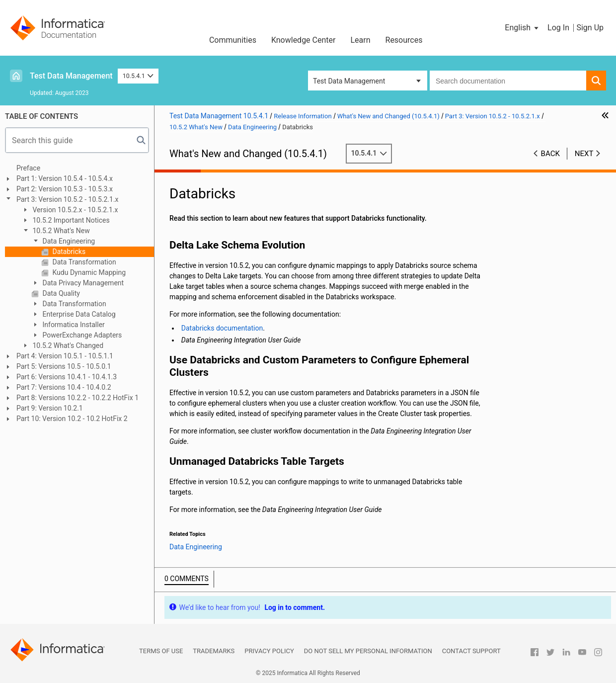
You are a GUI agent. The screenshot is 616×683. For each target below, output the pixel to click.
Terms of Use (161, 651)
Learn (360, 40)
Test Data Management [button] (349, 81)
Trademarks (214, 651)
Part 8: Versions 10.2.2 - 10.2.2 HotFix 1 (77, 398)
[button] (522, 28)
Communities (233, 40)
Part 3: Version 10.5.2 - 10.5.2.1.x (68, 199)
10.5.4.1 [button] (138, 76)
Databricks (68, 252)
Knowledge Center (304, 40)
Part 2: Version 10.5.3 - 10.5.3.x (65, 189)
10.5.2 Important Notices (70, 220)
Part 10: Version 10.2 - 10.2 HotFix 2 (72, 419)
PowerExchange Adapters (81, 335)
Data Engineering (68, 241)
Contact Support (471, 651)
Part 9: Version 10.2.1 (50, 408)
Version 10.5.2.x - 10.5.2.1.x (74, 210)
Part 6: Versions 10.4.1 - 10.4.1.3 (67, 377)
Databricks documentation (222, 328)
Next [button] (584, 154)
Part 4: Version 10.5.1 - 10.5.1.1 (65, 356)
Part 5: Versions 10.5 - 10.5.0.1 (64, 366)
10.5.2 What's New (60, 231)
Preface (28, 168)
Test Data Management (71, 76)
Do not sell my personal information (368, 651)
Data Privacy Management (82, 283)
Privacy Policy (269, 651)
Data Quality (60, 293)
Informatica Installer (73, 325)
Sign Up (590, 28)
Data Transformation (83, 262)
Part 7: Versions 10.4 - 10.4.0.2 (64, 387)
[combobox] (508, 81)
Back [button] (550, 154)
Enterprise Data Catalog (78, 314)
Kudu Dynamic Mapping (88, 272)
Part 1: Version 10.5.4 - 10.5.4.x (65, 178)
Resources (404, 40)
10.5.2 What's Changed (67, 345)
